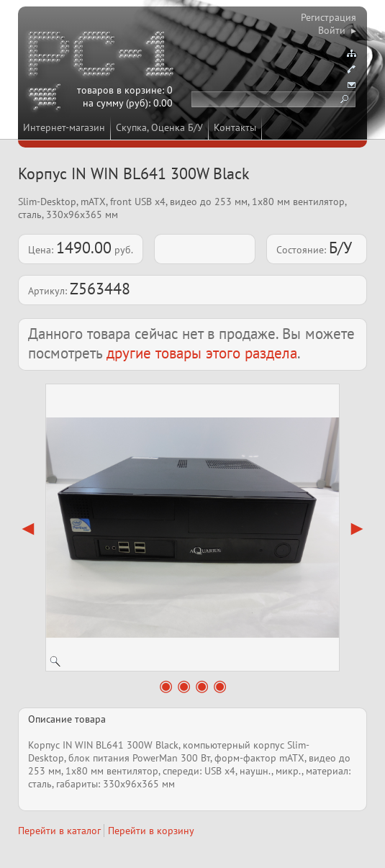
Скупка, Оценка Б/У (159, 127)
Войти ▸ (337, 30)
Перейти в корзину (151, 831)
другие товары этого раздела (202, 353)
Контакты (235, 127)
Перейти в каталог (59, 831)
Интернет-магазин (64, 127)
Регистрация (329, 17)
